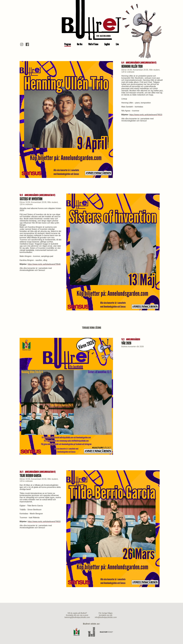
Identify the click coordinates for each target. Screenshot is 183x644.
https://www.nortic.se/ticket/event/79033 (44, 522)
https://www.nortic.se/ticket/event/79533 (146, 115)
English (107, 44)
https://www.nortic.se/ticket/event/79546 (44, 264)
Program (68, 44)
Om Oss (80, 44)
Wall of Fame (93, 44)
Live (117, 44)
